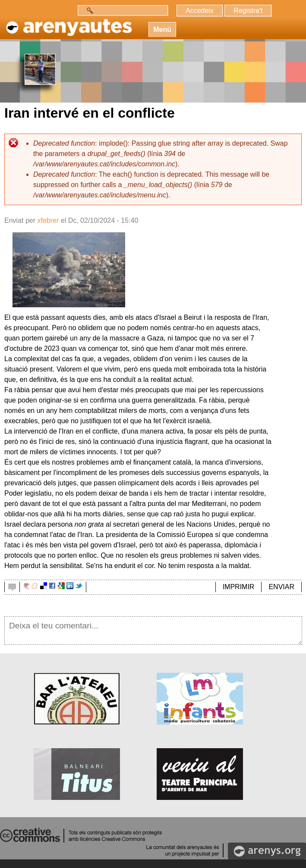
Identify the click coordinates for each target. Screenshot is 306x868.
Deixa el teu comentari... (153, 631)
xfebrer (48, 220)
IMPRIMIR (239, 587)
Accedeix (200, 11)
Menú (162, 30)
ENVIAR (281, 587)
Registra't (248, 11)
